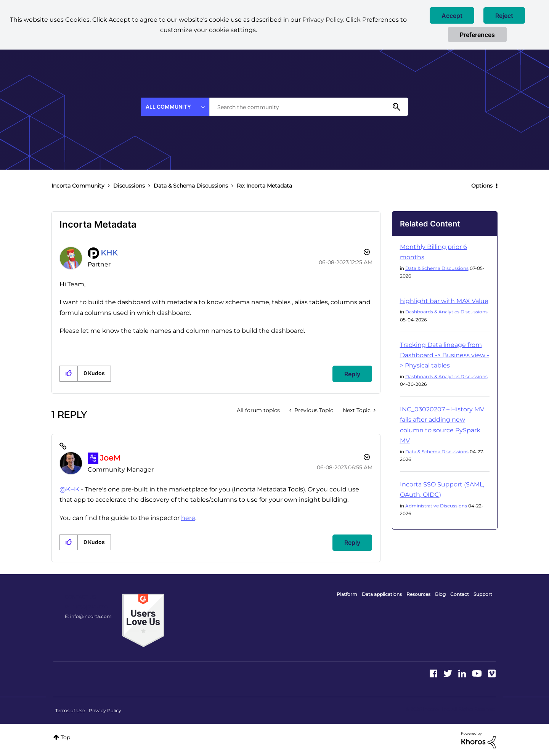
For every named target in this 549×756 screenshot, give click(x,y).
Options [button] (482, 186)
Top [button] (65, 737)
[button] (452, 15)
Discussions (129, 186)
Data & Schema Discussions (191, 186)
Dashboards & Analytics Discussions (446, 312)
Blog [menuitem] (440, 594)
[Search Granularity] (175, 107)
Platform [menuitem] (347, 594)
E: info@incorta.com (88, 616)
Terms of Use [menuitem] (70, 710)
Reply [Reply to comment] (352, 543)
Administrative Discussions (436, 506)
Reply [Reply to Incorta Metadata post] (352, 374)
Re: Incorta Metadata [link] (264, 186)
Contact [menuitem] (460, 594)
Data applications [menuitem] (382, 594)
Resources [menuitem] (418, 594)
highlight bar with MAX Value (444, 301)
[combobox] (309, 107)
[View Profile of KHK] (109, 253)
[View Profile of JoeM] (110, 458)
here (188, 518)
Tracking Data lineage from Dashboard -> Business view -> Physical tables (445, 355)
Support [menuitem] (483, 594)
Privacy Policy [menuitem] (105, 710)
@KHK (69, 489)
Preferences (477, 35)
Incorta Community (78, 186)
